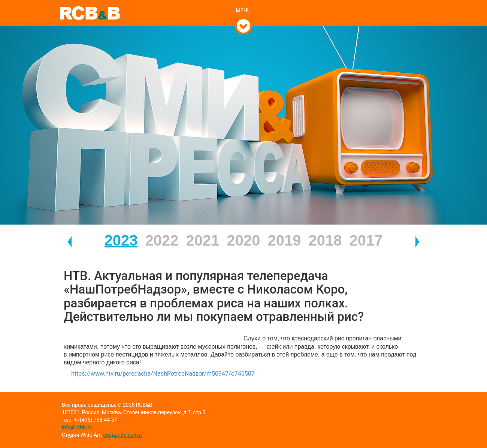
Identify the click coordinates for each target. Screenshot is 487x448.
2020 (244, 240)
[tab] (244, 3)
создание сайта (123, 435)
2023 (121, 240)
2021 (203, 240)
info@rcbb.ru (77, 427)
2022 (162, 240)
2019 (285, 240)
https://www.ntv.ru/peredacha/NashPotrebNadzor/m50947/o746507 (163, 374)
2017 (366, 240)
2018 (325, 240)
